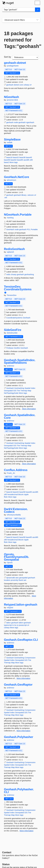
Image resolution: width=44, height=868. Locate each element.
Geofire (17, 348)
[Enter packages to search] (19, 10)
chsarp (14, 274)
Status (6, 864)
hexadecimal (13, 494)
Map (29, 391)
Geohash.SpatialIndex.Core (20, 416)
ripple (26, 494)
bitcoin (21, 494)
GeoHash (10, 229)
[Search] (38, 10)
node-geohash (20, 122)
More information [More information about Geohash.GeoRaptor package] (24, 731)
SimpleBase (12, 140)
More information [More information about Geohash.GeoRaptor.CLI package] (24, 678)
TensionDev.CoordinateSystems (18, 288)
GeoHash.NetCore (17, 177)
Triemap (24, 391)
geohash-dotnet (15, 63)
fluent (21, 580)
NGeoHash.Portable (18, 215)
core (21, 85)
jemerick (11, 100)
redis (8, 274)
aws (17, 578)
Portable (34, 229)
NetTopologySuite (11, 393)
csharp (26, 85)
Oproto (10, 563)
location (7, 580)
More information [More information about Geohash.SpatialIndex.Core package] (29, 464)
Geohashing (19, 388)
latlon (9, 623)
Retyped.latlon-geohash (21, 605)
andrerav (11, 366)
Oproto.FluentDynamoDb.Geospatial (17, 557)
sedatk (10, 142)
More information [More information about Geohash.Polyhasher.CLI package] (27, 831)
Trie (18, 391)
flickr (6, 497)
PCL (29, 229)
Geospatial (8, 391)
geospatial (23, 578)
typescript (8, 625)
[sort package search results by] (25, 57)
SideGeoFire (13, 330)
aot (25, 580)
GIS (15, 391)
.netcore (30, 195)
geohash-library (20, 195)
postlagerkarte (13, 66)
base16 (9, 157)
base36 (22, 157)
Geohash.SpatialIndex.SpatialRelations (20, 361)
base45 (29, 157)
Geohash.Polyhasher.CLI (19, 791)
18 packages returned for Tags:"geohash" (21, 40)
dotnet (16, 85)
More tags (14, 162)
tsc (15, 625)
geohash (10, 85)
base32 (16, 157)
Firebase (10, 348)
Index (33, 388)
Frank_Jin (11, 473)
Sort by (8, 57)
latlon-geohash (25, 623)
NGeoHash (12, 97)
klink (16, 100)
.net (6, 197)
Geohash (27, 318)
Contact (7, 852)
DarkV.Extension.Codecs (16, 510)
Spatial (27, 388)
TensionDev (12, 295)
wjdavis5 (11, 252)
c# (31, 85)
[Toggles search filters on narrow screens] (37, 20)
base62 (14, 160)
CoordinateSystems (14, 318)
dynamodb (11, 578)
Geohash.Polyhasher (19, 737)
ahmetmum (12, 180)
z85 (31, 160)
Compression (30, 658)
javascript (23, 625)
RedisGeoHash (14, 249)
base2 (7, 162)
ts (13, 625)
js (18, 625)
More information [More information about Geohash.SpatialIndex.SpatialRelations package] (29, 409)
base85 (20, 160)
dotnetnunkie (12, 333)
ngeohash (30, 122)
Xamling (10, 218)
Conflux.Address (16, 470)
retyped (10, 607)
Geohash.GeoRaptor (18, 685)
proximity (14, 580)
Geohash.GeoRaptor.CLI (21, 640)
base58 (7, 160)
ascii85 (26, 160)
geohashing (29, 274)
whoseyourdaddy (14, 515)
